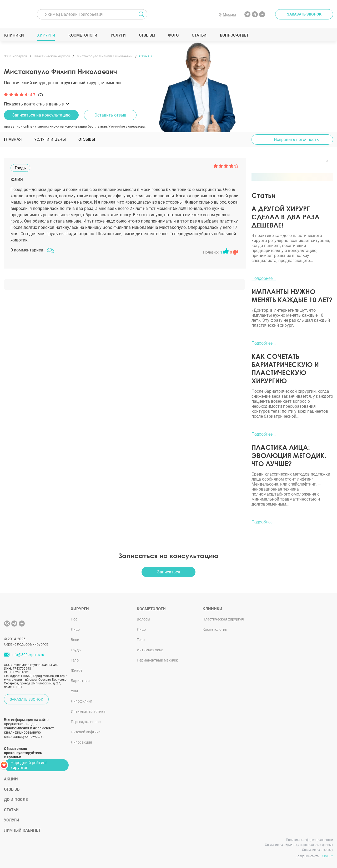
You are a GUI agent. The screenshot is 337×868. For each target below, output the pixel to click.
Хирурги (46, 35)
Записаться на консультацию (41, 115)
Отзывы (147, 35)
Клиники (14, 35)
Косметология (215, 629)
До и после (16, 800)
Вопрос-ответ (234, 35)
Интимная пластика (88, 711)
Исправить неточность (296, 140)
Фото (173, 35)
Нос (74, 619)
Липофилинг (82, 701)
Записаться (169, 572)
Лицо (75, 629)
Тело (75, 660)
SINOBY (328, 856)
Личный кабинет (22, 830)
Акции (11, 779)
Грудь (76, 650)
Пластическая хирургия (223, 619)
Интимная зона (150, 650)
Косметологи (83, 35)
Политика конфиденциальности (310, 840)
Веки (75, 640)
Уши (74, 691)
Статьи (199, 35)
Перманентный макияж (157, 660)
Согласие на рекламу (318, 850)
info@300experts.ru (28, 655)
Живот (77, 670)
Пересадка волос (86, 722)
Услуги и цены (50, 139)
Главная (13, 139)
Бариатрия (80, 681)
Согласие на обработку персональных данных (299, 845)
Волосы (144, 619)
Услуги (118, 35)
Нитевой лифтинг (85, 732)
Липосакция (81, 742)
